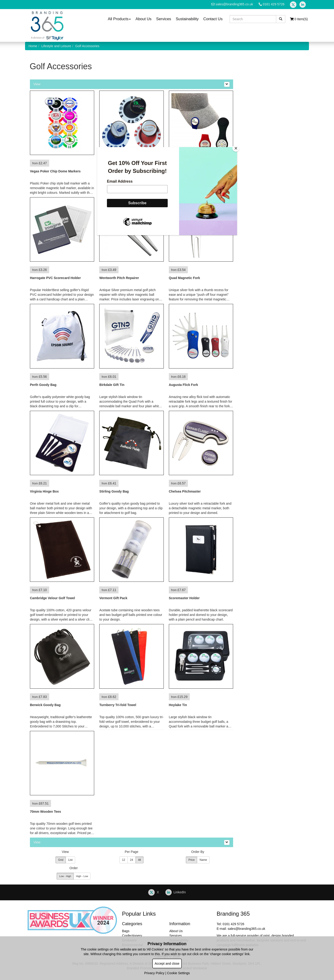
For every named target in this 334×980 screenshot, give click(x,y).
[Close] (236, 148)
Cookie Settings (178, 973)
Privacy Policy (154, 973)
